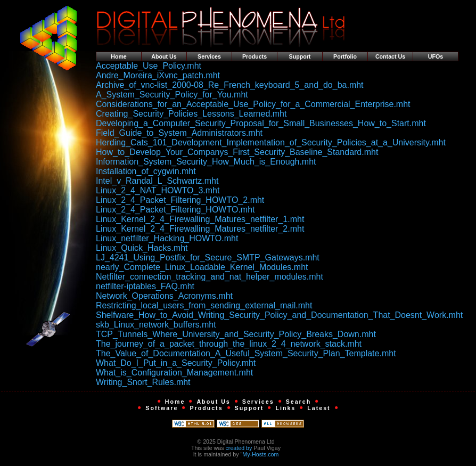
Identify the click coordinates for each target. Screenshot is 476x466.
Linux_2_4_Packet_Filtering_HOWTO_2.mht (180, 200)
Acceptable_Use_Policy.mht (149, 66)
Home (119, 56)
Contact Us (390, 56)
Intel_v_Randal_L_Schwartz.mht (157, 181)
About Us (164, 56)
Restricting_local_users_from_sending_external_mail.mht (204, 305)
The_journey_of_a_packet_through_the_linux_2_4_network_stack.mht (229, 344)
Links (285, 408)
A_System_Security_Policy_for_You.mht (172, 95)
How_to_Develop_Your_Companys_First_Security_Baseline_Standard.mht (237, 152)
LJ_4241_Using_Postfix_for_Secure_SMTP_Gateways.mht (208, 257)
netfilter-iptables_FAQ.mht (145, 286)
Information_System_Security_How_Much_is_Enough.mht (206, 162)
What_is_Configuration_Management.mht (174, 373)
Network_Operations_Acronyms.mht (164, 296)
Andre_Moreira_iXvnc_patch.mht (158, 75)
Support (300, 56)
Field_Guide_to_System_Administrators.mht (179, 133)
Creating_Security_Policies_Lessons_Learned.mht (191, 114)
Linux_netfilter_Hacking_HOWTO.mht (167, 238)
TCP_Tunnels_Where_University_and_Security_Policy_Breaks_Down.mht (236, 334)
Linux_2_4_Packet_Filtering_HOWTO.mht (175, 210)
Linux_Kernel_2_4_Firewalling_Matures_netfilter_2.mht (200, 229)
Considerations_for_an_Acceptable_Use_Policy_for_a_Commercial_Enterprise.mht (253, 104)
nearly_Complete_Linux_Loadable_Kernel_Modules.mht (202, 267)
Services (209, 56)
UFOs (436, 56)
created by (239, 448)
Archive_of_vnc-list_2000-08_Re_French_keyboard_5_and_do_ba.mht (230, 85)
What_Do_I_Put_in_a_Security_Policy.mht (176, 363)
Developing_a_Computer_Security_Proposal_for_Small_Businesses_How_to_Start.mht (261, 123)
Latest (319, 408)
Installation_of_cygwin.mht (146, 171)
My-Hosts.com (260, 454)
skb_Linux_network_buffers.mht (156, 325)
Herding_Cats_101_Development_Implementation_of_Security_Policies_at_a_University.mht (271, 142)
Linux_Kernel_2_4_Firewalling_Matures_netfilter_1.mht (200, 219)
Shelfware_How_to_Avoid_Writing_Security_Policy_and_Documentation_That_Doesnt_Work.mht (279, 315)
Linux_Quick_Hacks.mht (142, 248)
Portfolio (345, 56)
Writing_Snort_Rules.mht (143, 382)
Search (299, 402)
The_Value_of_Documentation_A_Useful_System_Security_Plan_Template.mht (246, 353)
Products (255, 56)
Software (162, 408)
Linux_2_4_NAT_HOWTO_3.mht (158, 190)
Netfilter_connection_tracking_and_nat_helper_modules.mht (210, 277)
